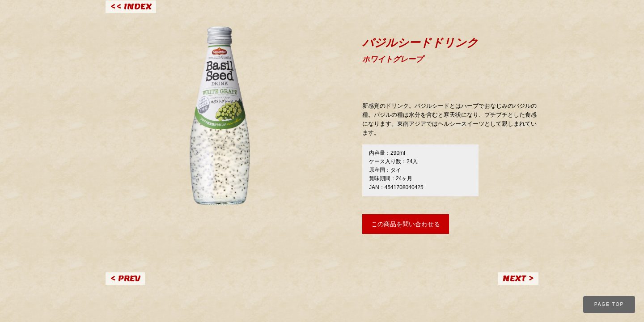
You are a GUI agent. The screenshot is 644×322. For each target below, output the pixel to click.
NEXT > (518, 278)
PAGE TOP (609, 304)
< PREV (125, 278)
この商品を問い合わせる (406, 224)
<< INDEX (131, 6)
